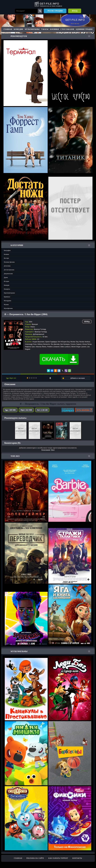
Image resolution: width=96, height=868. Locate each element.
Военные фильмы (9, 262)
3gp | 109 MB (10, 410)
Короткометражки (9, 293)
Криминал (7, 297)
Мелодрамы (7, 301)
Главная (8, 29)
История (6, 281)
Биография (7, 250)
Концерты (7, 289)
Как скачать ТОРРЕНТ (58, 858)
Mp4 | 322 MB (26, 410)
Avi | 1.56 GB (42, 410)
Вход (75, 11)
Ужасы (45, 29)
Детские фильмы (9, 270)
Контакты (77, 858)
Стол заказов (67, 29)
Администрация (84, 29)
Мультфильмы (32, 29)
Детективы (7, 266)
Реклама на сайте (35, 858)
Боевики (54, 29)
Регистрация (55, 11)
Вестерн (6, 258)
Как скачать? (68, 410)
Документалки (8, 274)
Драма (6, 277)
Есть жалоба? (84, 410)
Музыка (6, 304)
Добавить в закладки (78, 378)
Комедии (18, 29)
